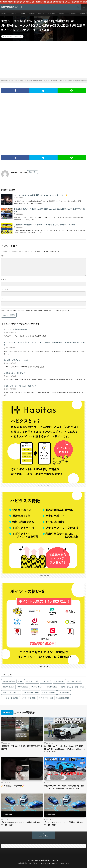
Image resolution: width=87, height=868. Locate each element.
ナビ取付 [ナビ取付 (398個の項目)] (64, 692)
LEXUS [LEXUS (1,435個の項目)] (46, 681)
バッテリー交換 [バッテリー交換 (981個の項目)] (10, 698)
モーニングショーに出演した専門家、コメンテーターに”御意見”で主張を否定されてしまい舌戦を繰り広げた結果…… (44, 344)
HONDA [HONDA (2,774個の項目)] (32, 681)
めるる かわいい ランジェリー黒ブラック (20, 386)
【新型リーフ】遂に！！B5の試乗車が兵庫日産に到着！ (22, 748)
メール (5, 289)
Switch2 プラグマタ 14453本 (16, 360)
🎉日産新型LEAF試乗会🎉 (13, 786)
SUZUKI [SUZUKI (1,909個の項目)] (37, 687)
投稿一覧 (32, 172)
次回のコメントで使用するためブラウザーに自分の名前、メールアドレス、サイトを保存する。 (36, 311)
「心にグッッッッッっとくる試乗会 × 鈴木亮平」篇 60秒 (21, 824)
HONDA (23, 13)
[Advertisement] (43, 59)
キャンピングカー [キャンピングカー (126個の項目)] (11, 692)
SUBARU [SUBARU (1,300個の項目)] (23, 687)
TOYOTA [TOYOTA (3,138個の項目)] (51, 687)
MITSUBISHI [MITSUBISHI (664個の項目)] (74, 681)
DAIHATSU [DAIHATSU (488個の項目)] (9, 681)
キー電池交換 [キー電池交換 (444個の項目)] (31, 692)
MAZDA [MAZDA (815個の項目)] (59, 681)
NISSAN (13, 13)
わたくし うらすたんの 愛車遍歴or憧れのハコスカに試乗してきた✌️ (41, 195)
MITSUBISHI (72, 13)
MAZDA (32, 13)
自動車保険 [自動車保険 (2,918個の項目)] (63, 698)
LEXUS (82, 13)
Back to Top (43, 836)
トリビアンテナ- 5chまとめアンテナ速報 (21, 324)
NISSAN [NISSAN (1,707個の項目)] (8, 687)
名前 (4, 280)
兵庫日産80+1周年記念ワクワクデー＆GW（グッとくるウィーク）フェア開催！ (45, 225)
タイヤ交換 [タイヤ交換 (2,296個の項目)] (49, 692)
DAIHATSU (52, 13)
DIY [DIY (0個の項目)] (21, 681)
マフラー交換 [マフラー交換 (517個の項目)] (29, 698)
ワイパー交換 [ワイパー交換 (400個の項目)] (46, 698)
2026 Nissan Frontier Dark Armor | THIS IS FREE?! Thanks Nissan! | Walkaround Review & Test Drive (65, 749)
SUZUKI (62, 13)
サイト (4, 299)
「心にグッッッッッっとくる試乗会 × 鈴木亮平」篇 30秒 (64, 824)
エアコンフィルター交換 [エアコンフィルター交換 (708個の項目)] (72, 687)
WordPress (64, 863)
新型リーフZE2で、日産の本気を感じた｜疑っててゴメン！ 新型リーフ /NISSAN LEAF (64, 787)
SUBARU (41, 13)
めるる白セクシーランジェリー (15, 373)
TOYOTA (4, 13)
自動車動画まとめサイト (50, 860)
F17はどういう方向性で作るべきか (17, 329)
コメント (4, 256)
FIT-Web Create (44, 863)
